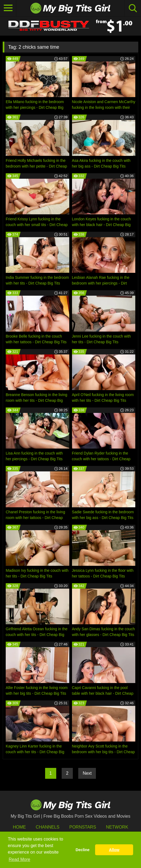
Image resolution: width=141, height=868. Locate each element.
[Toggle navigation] (8, 8)
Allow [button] (114, 850)
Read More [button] (19, 859)
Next (87, 773)
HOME (19, 827)
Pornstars (83, 827)
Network (117, 827)
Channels (48, 827)
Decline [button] (82, 850)
